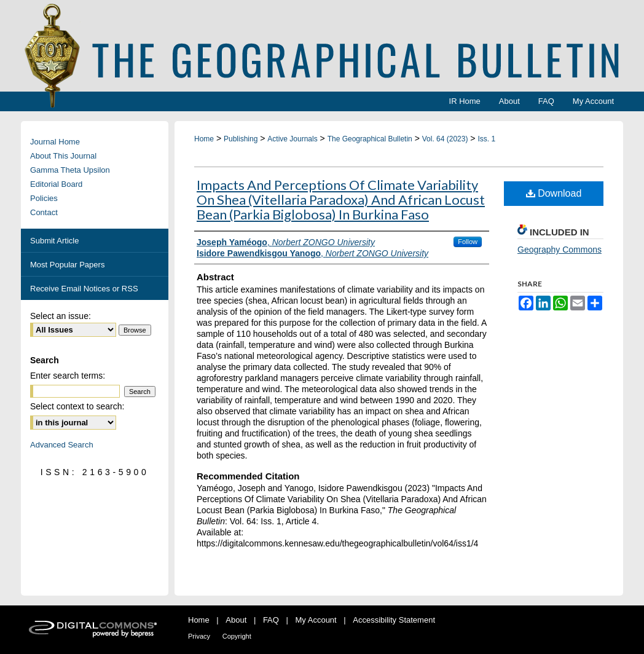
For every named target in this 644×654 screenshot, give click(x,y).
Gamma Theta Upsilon (70, 170)
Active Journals (292, 139)
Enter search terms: (68, 376)
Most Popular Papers (67, 265)
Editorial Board (56, 184)
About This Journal (63, 156)
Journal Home (55, 142)
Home (204, 139)
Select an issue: (61, 316)
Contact (44, 212)
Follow (468, 242)
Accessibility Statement (394, 620)
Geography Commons (560, 250)
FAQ (271, 620)
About (236, 620)
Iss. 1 (486, 139)
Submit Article (54, 241)
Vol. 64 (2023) (445, 139)
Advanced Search (62, 445)
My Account (316, 620)
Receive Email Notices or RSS (84, 289)
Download (554, 193)
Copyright (237, 636)
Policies (44, 198)
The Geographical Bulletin (370, 139)
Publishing (241, 139)
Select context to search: (77, 406)
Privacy (199, 636)
